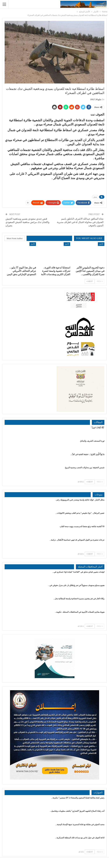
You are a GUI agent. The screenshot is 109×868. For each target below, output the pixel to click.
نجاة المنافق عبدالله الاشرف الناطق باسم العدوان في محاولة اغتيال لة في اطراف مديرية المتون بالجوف (80, 222)
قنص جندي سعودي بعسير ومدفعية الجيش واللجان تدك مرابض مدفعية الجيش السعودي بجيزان (27, 222)
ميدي (95, 197)
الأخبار (101, 244)
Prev (100, 281)
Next (90, 281)
